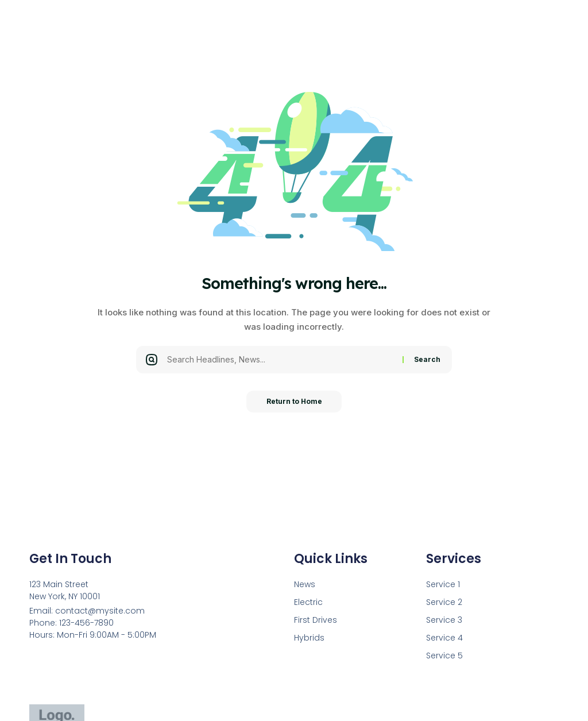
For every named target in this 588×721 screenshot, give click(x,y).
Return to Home (294, 402)
